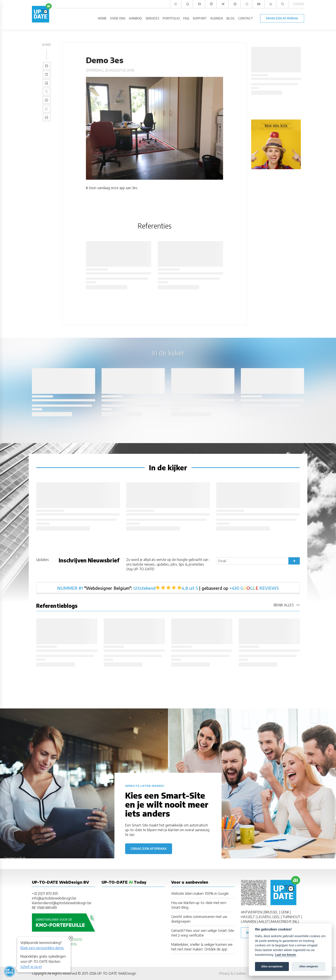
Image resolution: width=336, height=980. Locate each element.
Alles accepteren (272, 966)
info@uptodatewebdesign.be (54, 898)
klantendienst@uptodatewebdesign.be (62, 903)
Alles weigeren (308, 966)
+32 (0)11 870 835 (45, 893)
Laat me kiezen (286, 955)
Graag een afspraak (149, 849)
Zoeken (298, 4)
